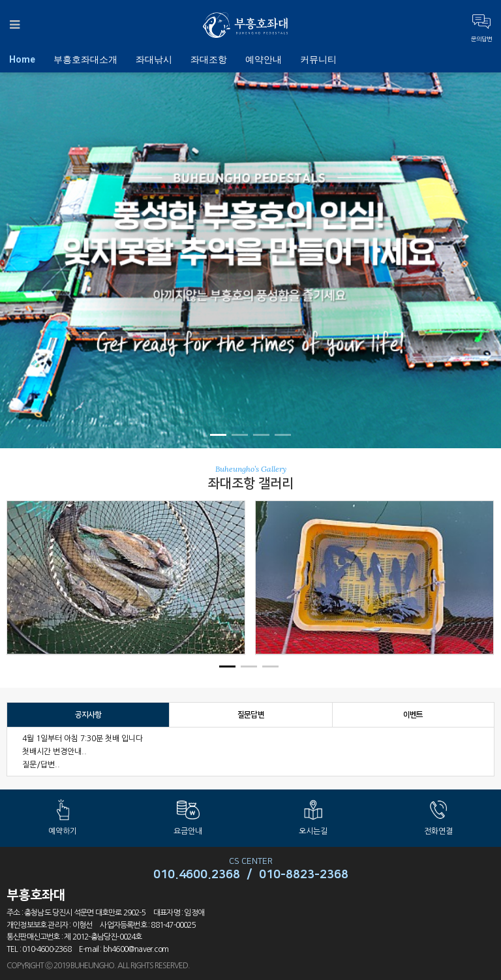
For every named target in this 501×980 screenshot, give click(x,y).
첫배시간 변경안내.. (54, 752)
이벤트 (413, 715)
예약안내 (264, 59)
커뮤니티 (318, 59)
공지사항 (88, 715)
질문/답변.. (41, 765)
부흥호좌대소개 (85, 59)
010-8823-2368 (304, 875)
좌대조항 (209, 59)
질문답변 (251, 715)
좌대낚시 (154, 59)
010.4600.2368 (197, 875)
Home (22, 59)
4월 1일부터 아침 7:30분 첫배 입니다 (83, 739)
